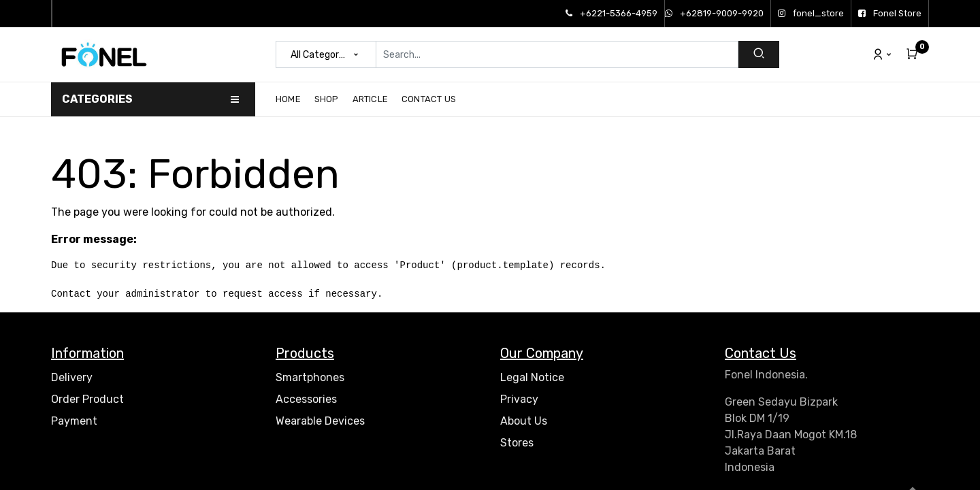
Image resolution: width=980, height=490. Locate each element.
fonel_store (811, 13)
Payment (74, 421)
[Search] (759, 54)
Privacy (519, 399)
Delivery (72, 377)
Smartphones (310, 377)
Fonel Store (890, 13)
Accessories (306, 399)
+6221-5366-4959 (611, 13)
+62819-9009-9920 (714, 13)
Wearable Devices (320, 421)
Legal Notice (532, 377)
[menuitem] (292, 99)
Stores (517, 443)
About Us (524, 421)
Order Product (87, 399)
